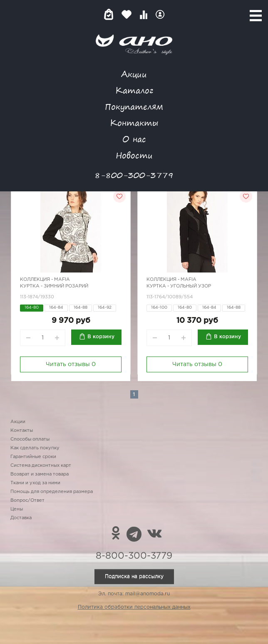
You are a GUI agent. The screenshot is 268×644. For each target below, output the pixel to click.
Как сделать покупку (35, 448)
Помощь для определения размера (52, 492)
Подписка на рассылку (134, 576)
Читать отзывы (71, 364)
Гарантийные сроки (33, 457)
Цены (17, 509)
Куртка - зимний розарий (54, 286)
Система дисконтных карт (41, 466)
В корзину (101, 337)
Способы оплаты (30, 439)
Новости (134, 155)
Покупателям (134, 106)
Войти (160, 14)
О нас (134, 139)
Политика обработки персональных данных (134, 607)
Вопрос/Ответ (27, 500)
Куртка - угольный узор (179, 286)
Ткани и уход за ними (35, 483)
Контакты (134, 123)
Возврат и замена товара (40, 474)
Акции (134, 74)
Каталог (134, 90)
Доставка (21, 518)
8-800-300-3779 (134, 175)
